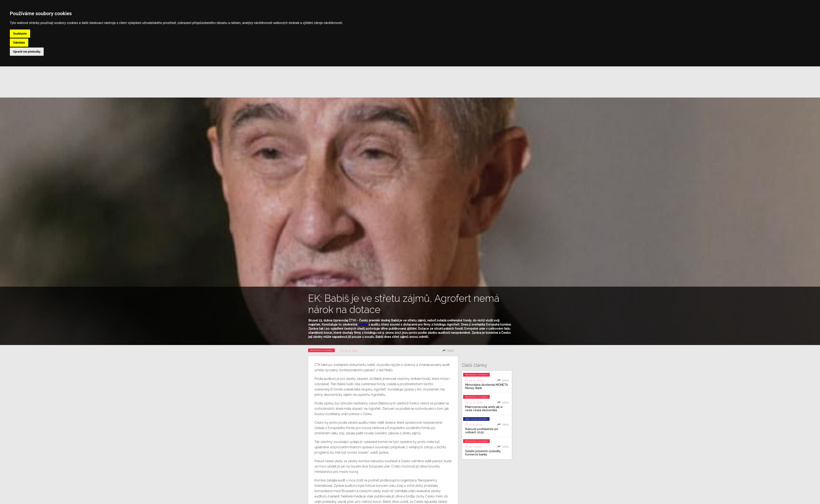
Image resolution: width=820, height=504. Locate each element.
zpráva (363, 325)
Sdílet (450, 351)
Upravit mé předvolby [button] (27, 52)
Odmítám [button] (19, 43)
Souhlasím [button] (20, 34)
